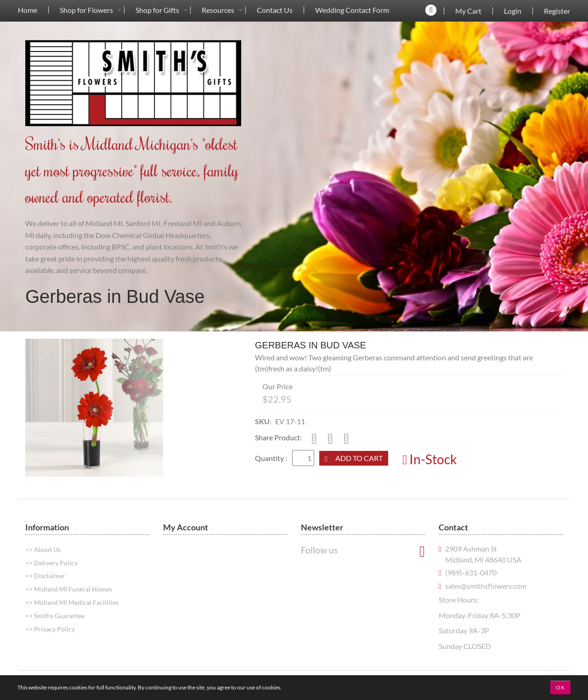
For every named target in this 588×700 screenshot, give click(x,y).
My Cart (468, 11)
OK (560, 687)
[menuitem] (28, 10)
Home (28, 10)
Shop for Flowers (86, 10)
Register (557, 11)
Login (513, 11)
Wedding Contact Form (352, 10)
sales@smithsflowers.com (486, 586)
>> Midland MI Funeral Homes (69, 589)
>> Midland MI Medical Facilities (72, 602)
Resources (218, 10)
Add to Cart (359, 458)
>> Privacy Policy (50, 629)
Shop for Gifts (157, 10)
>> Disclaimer (45, 576)
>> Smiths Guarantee (55, 616)
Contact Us (275, 10)
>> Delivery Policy (51, 563)
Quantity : (272, 458)
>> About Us (43, 549)
